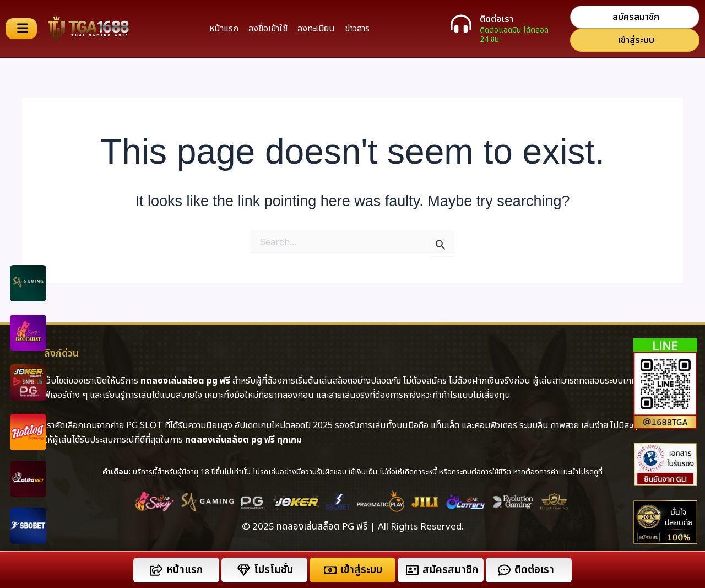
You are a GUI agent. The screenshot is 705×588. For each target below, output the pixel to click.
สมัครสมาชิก (450, 570)
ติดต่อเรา (497, 19)
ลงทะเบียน (316, 29)
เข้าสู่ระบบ (361, 570)
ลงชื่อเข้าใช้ (268, 29)
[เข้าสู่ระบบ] (330, 570)
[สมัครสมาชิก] (412, 570)
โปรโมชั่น (274, 570)
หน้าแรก (224, 29)
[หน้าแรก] (156, 570)
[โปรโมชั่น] (244, 570)
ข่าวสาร (357, 29)
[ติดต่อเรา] (461, 24)
